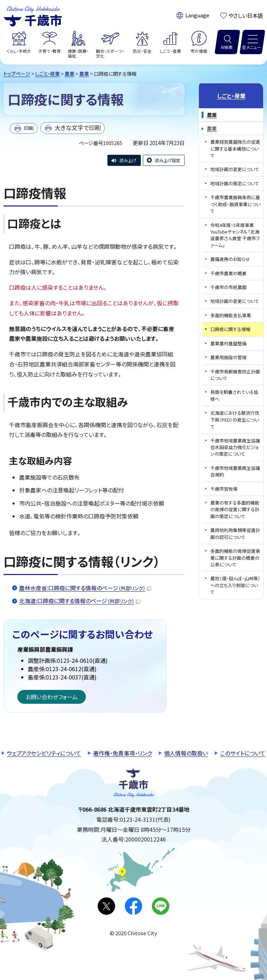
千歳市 (33, 15)
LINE (161, 906)
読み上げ (128, 160)
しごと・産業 (47, 74)
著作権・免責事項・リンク (123, 753)
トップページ (17, 74)
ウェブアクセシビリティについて (44, 753)
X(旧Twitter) (106, 906)
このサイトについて (243, 753)
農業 (70, 74)
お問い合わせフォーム (52, 697)
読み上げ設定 (168, 160)
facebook (133, 906)
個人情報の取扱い (186, 753)
